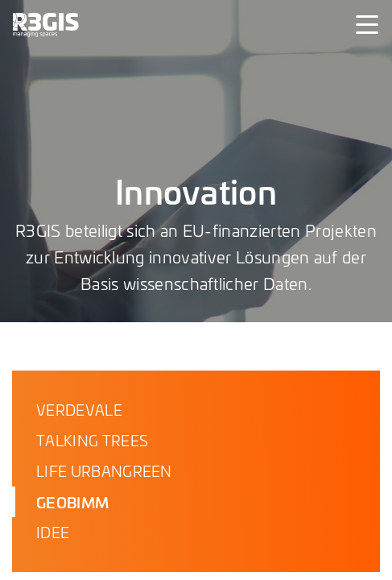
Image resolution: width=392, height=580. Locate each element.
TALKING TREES (92, 440)
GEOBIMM (72, 502)
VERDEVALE (79, 410)
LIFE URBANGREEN (104, 471)
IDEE (53, 532)
